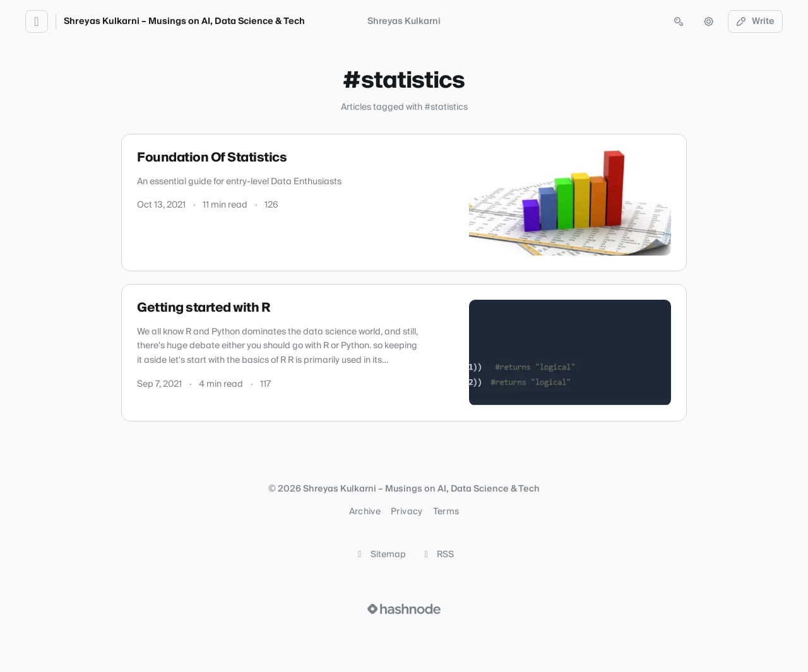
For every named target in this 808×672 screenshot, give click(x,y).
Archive (365, 512)
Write (756, 21)
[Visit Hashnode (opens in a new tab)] (404, 609)
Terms (446, 512)
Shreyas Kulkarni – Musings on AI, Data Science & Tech (184, 21)
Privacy (407, 512)
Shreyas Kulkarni (404, 21)
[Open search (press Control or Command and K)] (679, 21)
